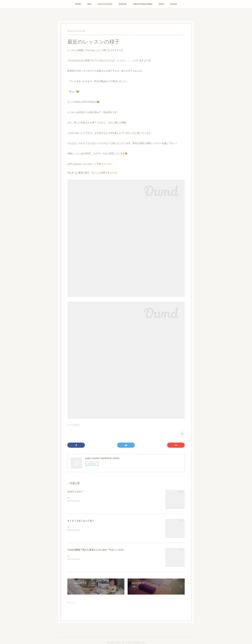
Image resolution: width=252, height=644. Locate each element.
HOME (78, 4)
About (161, 4)
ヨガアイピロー (75, 492)
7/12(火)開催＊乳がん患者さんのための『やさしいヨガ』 (96, 550)
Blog (89, 4)
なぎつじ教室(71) (74, 425)
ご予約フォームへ (103, 164)
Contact (173, 4)
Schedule (122, 4)
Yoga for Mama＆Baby (143, 4)
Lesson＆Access (105, 4)
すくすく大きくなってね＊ (81, 521)
